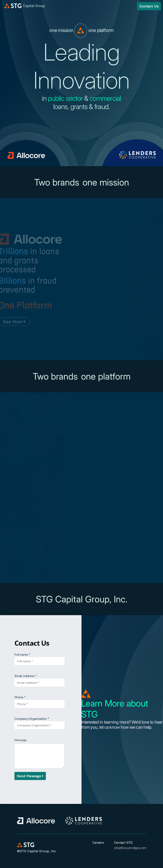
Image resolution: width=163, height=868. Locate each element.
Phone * (20, 697)
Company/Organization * (32, 719)
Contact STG (123, 842)
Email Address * (26, 676)
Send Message (30, 776)
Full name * (22, 655)
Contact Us (149, 6)
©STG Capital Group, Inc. (37, 851)
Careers (98, 842)
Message (21, 740)
